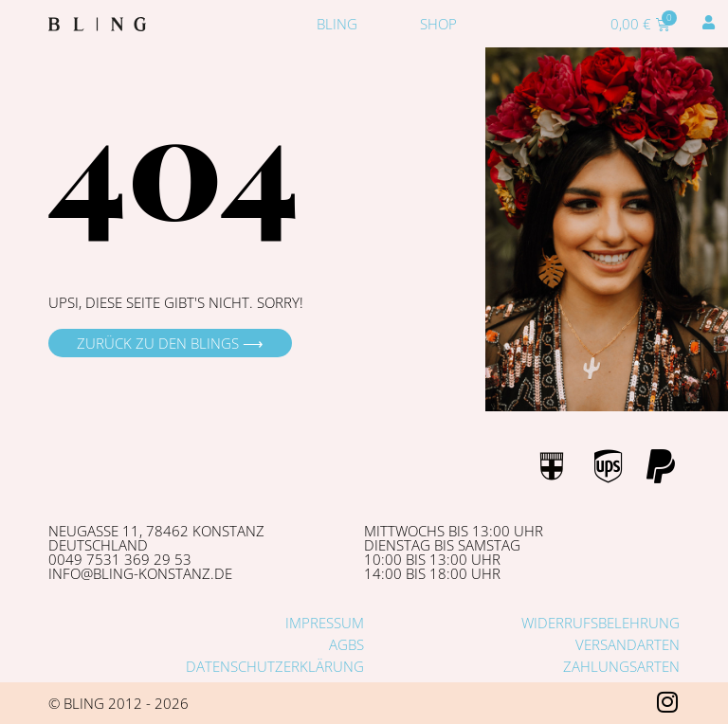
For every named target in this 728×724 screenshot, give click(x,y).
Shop (438, 24)
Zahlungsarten (621, 666)
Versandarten (628, 644)
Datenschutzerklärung (275, 666)
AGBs (346, 644)
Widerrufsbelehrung (601, 623)
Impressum (325, 623)
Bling (337, 24)
